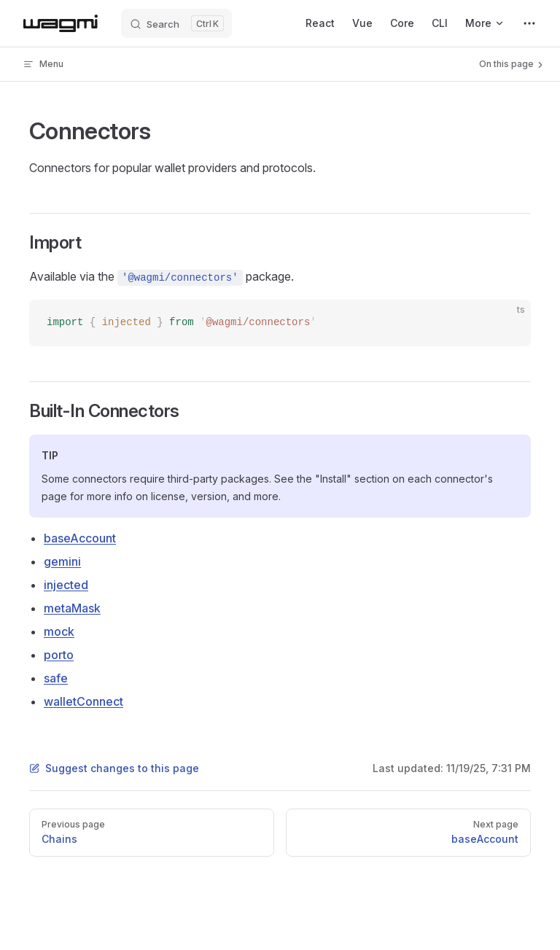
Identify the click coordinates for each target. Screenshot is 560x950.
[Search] (176, 23)
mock (59, 631)
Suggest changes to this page (114, 768)
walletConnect (83, 701)
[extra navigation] (529, 23)
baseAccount (80, 538)
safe (56, 678)
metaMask (72, 608)
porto (59, 655)
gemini (62, 561)
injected (66, 585)
